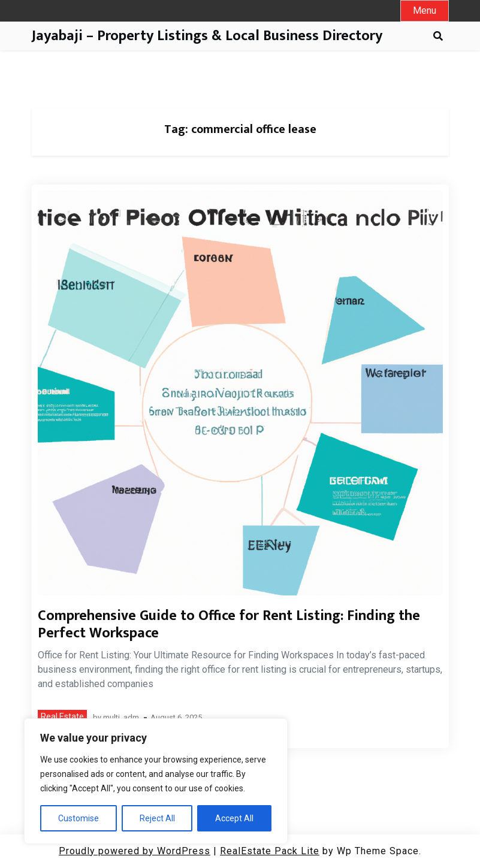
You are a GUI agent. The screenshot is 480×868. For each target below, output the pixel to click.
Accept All (234, 818)
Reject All (157, 818)
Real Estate (62, 716)
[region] (156, 781)
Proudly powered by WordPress (135, 851)
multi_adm (121, 718)
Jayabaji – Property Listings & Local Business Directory (207, 36)
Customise (79, 818)
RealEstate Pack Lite (270, 851)
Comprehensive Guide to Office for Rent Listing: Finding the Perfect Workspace (229, 624)
